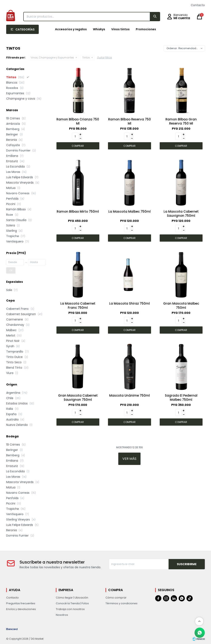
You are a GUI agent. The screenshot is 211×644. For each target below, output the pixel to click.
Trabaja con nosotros (70, 609)
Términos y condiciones (121, 603)
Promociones (146, 29)
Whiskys (99, 29)
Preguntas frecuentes (21, 603)
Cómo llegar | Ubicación (72, 598)
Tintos (86, 58)
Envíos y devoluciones (21, 609)
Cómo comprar (116, 598)
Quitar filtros (105, 58)
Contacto (198, 5)
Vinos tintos (120, 29)
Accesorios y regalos (71, 29)
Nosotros (62, 615)
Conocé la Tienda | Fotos (72, 603)
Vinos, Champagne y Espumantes (52, 58)
